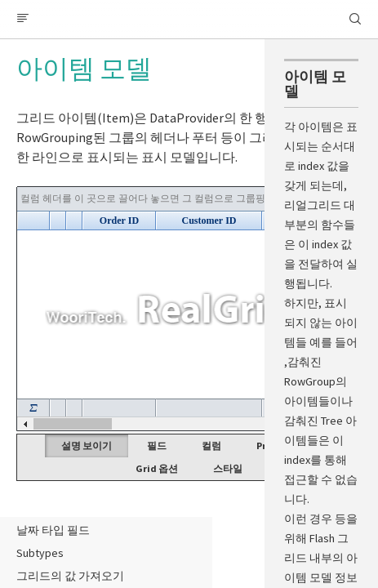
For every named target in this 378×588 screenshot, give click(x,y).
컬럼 (211, 445)
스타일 (228, 468)
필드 (157, 445)
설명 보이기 (87, 445)
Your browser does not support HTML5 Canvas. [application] (189, 309)
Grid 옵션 (157, 468)
